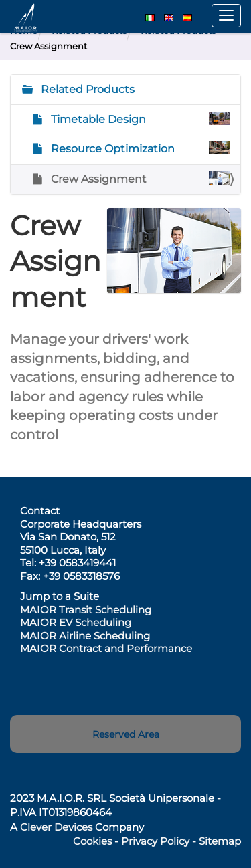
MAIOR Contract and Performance (106, 648)
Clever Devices (56, 827)
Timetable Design (139, 119)
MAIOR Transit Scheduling (86, 610)
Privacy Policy (155, 841)
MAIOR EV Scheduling (76, 622)
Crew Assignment (139, 178)
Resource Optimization (139, 148)
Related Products (86, 89)
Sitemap (220, 841)
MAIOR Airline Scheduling (85, 636)
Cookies (92, 841)
